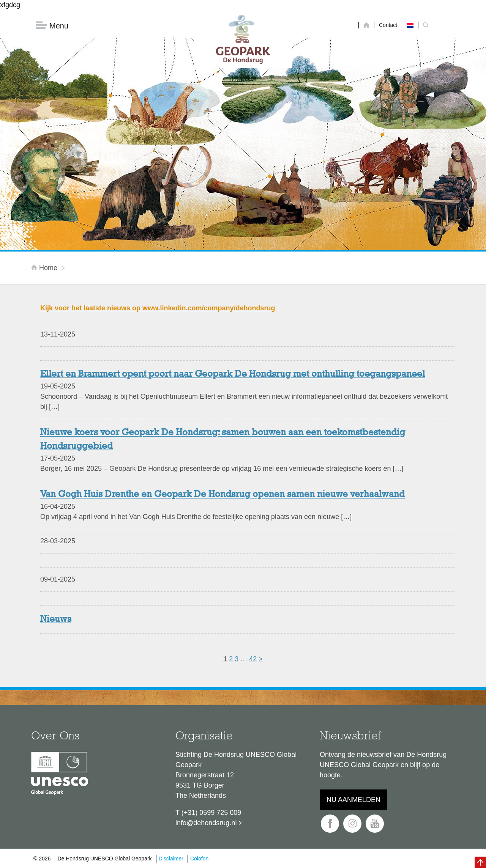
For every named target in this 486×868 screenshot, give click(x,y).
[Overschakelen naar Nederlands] (410, 25)
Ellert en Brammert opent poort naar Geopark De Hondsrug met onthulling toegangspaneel (233, 374)
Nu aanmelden (353, 800)
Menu (52, 26)
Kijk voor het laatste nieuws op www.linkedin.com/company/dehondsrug (158, 308)
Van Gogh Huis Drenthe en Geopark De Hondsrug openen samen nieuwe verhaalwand (222, 495)
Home (45, 268)
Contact (388, 25)
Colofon (199, 859)
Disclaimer (171, 859)
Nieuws (56, 620)
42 (253, 659)
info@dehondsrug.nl (206, 823)
